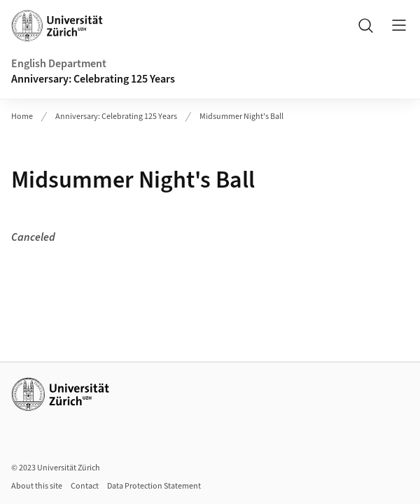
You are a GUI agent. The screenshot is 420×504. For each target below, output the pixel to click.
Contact (85, 486)
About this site (37, 486)
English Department (59, 64)
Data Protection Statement (154, 486)
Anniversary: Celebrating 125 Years (93, 79)
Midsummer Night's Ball (241, 117)
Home (22, 117)
